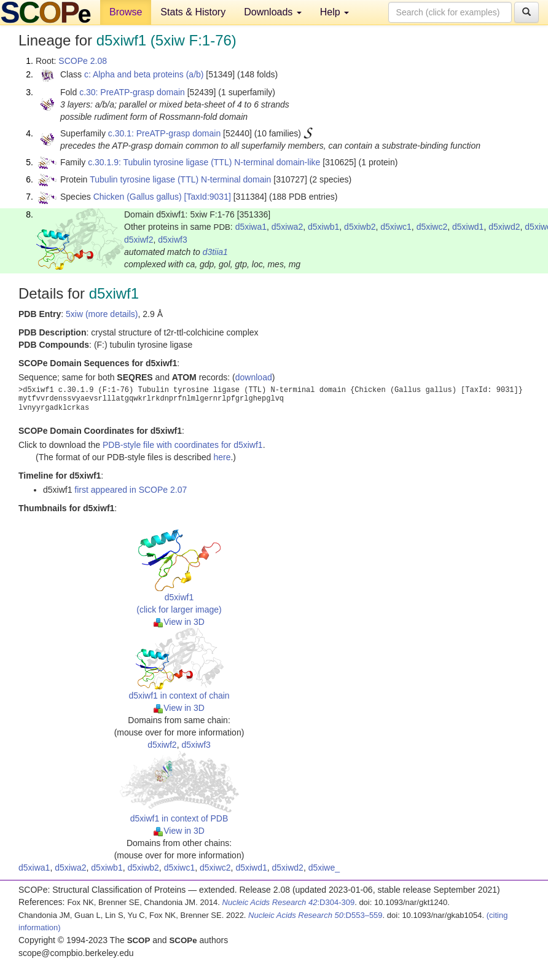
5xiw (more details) (102, 314)
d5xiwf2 (139, 240)
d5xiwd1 (468, 227)
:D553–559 (315, 915)
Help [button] (335, 12)
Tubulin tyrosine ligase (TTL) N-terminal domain (180, 179)
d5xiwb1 (323, 227)
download (254, 377)
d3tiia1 (215, 252)
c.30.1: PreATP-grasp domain (164, 133)
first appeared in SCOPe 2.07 (131, 490)
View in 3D (179, 622)
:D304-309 (289, 902)
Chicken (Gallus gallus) (138, 197)
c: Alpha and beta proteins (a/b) (144, 74)
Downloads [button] (273, 12)
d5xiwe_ (324, 868)
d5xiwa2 (287, 227)
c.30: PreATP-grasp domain (132, 92)
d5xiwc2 (432, 227)
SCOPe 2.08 (83, 61)
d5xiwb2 (360, 227)
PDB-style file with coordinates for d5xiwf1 (183, 445)
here (222, 457)
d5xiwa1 (251, 227)
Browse (126, 12)
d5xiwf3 (172, 240)
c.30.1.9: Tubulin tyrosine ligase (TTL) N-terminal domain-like (204, 162)
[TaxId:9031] (208, 197)
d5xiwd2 (504, 227)
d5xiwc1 (396, 227)
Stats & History (193, 12)
